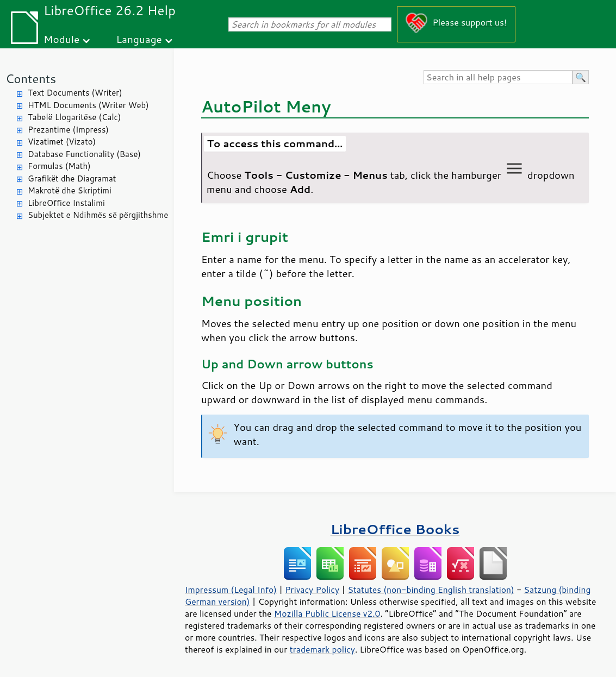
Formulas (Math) (59, 166)
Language (139, 39)
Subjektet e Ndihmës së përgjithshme (98, 215)
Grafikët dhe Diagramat (72, 178)
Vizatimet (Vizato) (62, 142)
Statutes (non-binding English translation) (431, 590)
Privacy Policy (312, 590)
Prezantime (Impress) (68, 130)
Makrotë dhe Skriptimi (70, 190)
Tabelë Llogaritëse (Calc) (74, 117)
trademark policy (322, 649)
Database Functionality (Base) (84, 154)
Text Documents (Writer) (75, 93)
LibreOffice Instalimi (66, 203)
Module (61, 39)
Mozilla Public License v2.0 (327, 613)
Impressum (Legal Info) (231, 590)
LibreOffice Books (395, 529)
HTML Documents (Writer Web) (88, 105)
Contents (31, 79)
